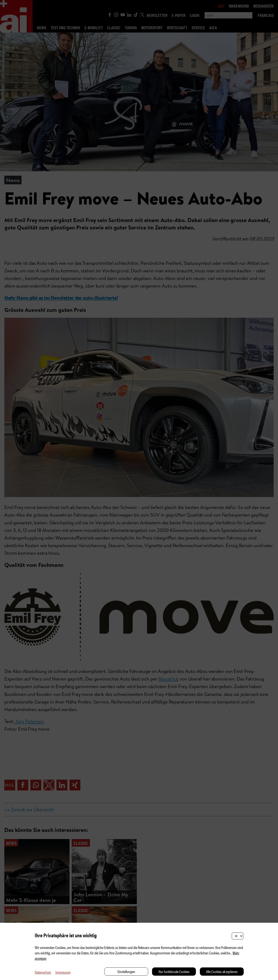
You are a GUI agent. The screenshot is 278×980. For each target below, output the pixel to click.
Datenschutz (43, 972)
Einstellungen (126, 971)
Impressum (63, 972)
